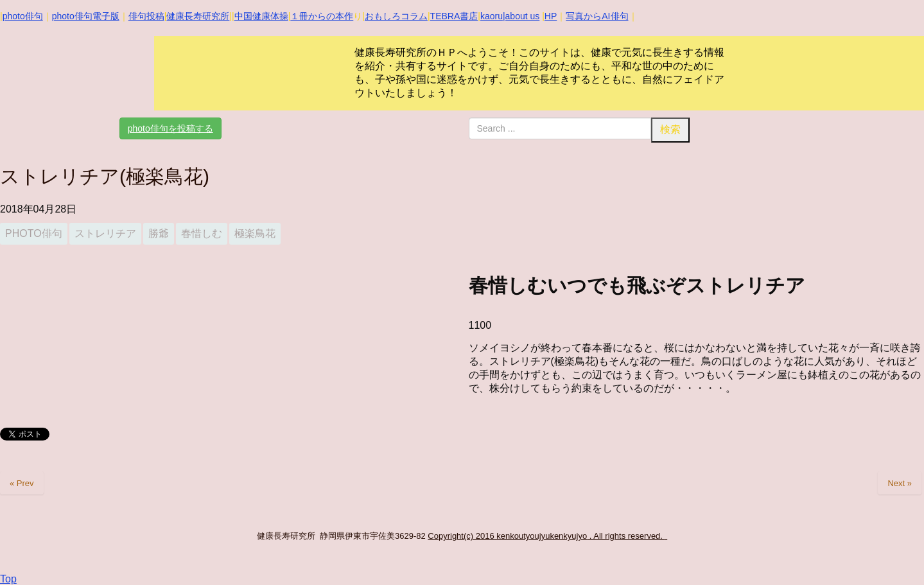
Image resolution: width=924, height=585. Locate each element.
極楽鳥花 (255, 233)
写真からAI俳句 (597, 16)
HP (551, 16)
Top (8, 579)
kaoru (492, 16)
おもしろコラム (396, 16)
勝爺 (159, 233)
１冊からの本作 (322, 16)
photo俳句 (23, 16)
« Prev (22, 483)
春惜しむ (202, 233)
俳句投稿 (146, 16)
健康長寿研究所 (198, 16)
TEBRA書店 (454, 16)
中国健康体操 (261, 16)
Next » (900, 483)
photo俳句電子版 (86, 16)
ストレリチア (105, 233)
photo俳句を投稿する (170, 128)
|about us (521, 16)
